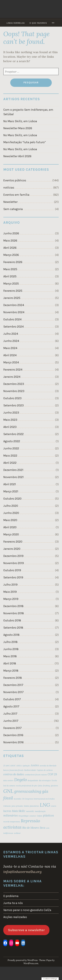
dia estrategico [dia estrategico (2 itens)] (45, 780)
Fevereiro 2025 (13, 291)
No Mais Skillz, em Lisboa (20, 121)
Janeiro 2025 (12, 298)
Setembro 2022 (13, 434)
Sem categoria (13, 209)
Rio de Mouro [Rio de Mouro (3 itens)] (31, 828)
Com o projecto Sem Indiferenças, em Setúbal (28, 112)
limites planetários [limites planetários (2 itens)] (31, 806)
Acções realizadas (15, 917)
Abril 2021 (10, 484)
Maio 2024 (10, 348)
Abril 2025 (10, 276)
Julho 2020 (11, 506)
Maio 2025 (10, 269)
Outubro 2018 (12, 620)
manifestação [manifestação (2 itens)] (40, 811)
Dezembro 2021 (13, 470)
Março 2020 (11, 534)
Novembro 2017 (13, 692)
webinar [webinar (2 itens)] (17, 833)
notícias (9, 188)
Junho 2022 (11, 448)
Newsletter (10, 202)
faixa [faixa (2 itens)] (40, 786)
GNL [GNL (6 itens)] (8, 791)
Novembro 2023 (14, 391)
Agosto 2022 (12, 441)
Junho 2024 (11, 341)
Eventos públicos (15, 180)
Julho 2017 (10, 714)
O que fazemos (38, 23)
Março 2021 (11, 491)
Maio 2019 (10, 592)
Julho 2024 (11, 334)
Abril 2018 (10, 663)
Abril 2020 (10, 527)
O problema (11, 896)
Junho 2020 (11, 513)
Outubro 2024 (12, 319)
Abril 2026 (10, 248)
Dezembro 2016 (13, 735)
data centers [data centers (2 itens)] (8, 780)
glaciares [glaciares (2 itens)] (54, 786)
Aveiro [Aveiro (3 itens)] (35, 765)
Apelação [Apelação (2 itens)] (26, 766)
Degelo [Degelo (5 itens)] (21, 780)
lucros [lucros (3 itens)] (7, 811)
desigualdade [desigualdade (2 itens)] (33, 780)
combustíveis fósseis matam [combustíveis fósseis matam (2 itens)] (36, 775)
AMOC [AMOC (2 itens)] (13, 766)
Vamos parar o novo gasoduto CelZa (27, 910)
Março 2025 (11, 284)
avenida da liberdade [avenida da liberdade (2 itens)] (48, 766)
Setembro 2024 (13, 327)
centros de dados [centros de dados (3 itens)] (14, 774)
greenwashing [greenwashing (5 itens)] (28, 791)
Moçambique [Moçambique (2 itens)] (24, 816)
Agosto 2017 (11, 706)
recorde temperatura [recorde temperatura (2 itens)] (12, 822)
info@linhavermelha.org (22, 872)
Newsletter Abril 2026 (17, 156)
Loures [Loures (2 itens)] (53, 806)
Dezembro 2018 (13, 606)
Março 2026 (11, 255)
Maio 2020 (10, 520)
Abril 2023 (10, 427)
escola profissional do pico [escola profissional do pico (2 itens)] (27, 786)
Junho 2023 (11, 413)
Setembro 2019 (13, 577)
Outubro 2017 (12, 699)
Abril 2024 (10, 355)
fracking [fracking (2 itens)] (47, 786)
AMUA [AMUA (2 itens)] (19, 766)
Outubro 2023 (12, 398)
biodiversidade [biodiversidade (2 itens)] (30, 770)
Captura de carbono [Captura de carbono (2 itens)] (45, 770)
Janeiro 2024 (12, 377)
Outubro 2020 (12, 499)
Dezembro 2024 (14, 305)
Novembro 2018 (14, 613)
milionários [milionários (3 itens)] (10, 815)
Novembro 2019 (14, 563)
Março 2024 (11, 362)
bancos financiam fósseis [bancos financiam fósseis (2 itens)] (13, 770)
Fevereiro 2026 (13, 262)
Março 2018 (11, 671)
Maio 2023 (10, 420)
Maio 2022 (10, 456)
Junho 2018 (11, 649)
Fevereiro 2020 (13, 542)
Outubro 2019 (12, 570)
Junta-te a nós (13, 903)
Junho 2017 (11, 721)
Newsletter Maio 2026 (18, 128)
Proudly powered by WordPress (23, 960)
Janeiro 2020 (12, 549)
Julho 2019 (10, 585)
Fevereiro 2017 (12, 728)
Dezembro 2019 (13, 556)
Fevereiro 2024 (13, 370)
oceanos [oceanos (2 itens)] (33, 816)
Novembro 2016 (13, 742)
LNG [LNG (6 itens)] (45, 805)
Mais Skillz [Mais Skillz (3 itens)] (19, 811)
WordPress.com (31, 963)
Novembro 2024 (14, 312)
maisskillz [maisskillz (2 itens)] (30, 811)
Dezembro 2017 (13, 685)
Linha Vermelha (16, 23)
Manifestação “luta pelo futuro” (25, 142)
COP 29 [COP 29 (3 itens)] (52, 774)
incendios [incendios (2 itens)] (18, 799)
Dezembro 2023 (14, 384)
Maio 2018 (10, 656)
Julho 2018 (10, 642)
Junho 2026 (11, 233)
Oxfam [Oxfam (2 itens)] (40, 816)
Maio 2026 (10, 241)
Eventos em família (16, 195)
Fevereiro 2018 (13, 678)
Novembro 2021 (13, 477)
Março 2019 (11, 599)
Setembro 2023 (13, 405)
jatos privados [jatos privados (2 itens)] (17, 806)
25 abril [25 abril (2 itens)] (6, 766)
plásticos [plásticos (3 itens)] (48, 815)
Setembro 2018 (13, 628)
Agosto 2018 (11, 635)
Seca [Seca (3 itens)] (42, 828)
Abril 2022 (10, 463)
